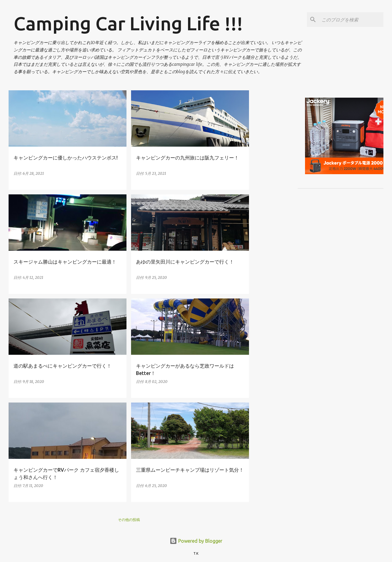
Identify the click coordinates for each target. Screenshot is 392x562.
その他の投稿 (129, 520)
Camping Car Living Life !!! (128, 23)
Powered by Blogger (196, 541)
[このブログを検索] (351, 20)
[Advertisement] (323, 133)
